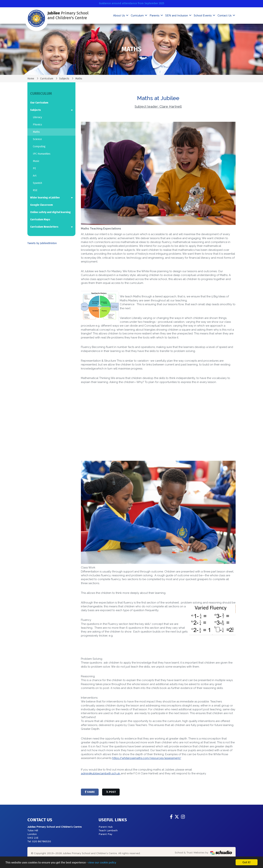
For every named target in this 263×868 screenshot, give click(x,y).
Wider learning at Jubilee (45, 198)
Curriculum (138, 16)
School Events (203, 16)
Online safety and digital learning (50, 212)
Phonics (37, 125)
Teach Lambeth (108, 830)
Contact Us (225, 16)
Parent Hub (106, 827)
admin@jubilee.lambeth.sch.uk (101, 773)
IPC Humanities (42, 154)
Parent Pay (105, 834)
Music (36, 161)
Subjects (64, 79)
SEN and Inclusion (177, 16)
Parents (155, 16)
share (90, 792)
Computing (39, 146)
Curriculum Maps (40, 220)
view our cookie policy (102, 862)
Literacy (37, 117)
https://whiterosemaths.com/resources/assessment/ (147, 758)
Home (31, 79)
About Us (119, 16)
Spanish (37, 183)
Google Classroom (41, 205)
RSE (35, 190)
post (111, 792)
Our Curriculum (39, 103)
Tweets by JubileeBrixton (42, 243)
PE (34, 168)
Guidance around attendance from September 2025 (132, 3)
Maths (36, 132)
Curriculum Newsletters (44, 227)
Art (35, 176)
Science (37, 139)
